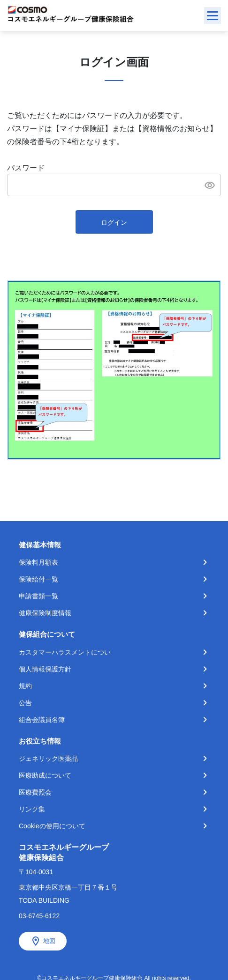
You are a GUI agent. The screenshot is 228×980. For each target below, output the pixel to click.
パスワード (26, 168)
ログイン (114, 222)
